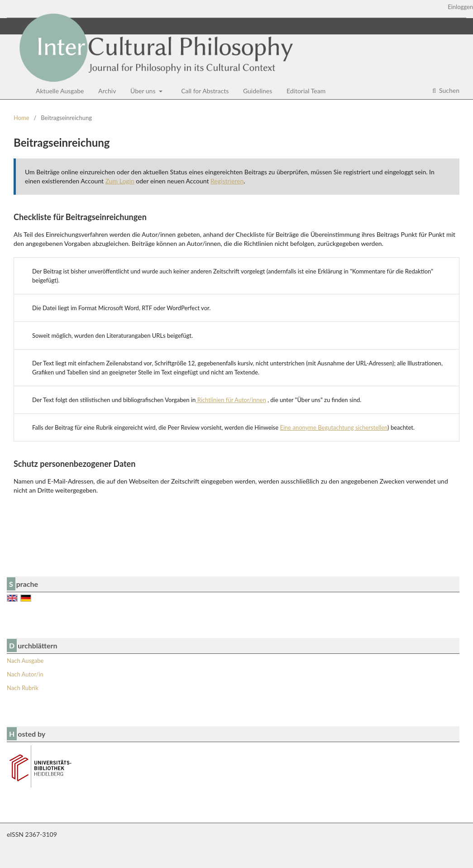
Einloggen (460, 7)
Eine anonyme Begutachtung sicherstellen (334, 427)
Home (21, 118)
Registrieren (227, 181)
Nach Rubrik (23, 688)
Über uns (144, 91)
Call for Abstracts (205, 91)
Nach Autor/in (25, 674)
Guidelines (258, 91)
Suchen (448, 90)
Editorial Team (306, 91)
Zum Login (120, 181)
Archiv (107, 91)
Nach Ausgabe (25, 661)
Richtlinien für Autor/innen (231, 400)
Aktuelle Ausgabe (60, 91)
